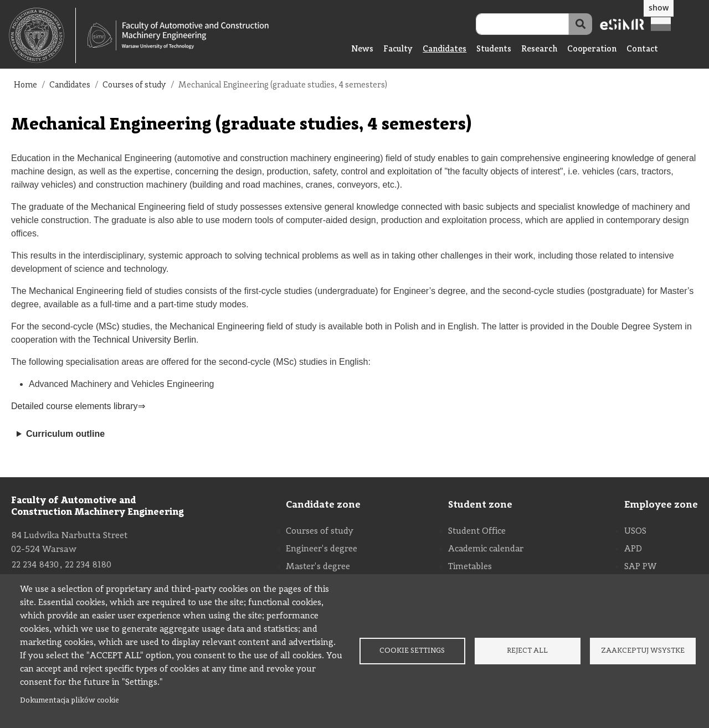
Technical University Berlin (144, 340)
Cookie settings (412, 651)
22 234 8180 (88, 565)
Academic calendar (486, 549)
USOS (635, 531)
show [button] (659, 7)
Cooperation (592, 50)
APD (633, 549)
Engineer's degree (322, 549)
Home (25, 86)
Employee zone (661, 505)
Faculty (398, 50)
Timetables (470, 567)
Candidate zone (323, 505)
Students (494, 50)
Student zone (480, 505)
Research (539, 50)
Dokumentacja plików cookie (70, 701)
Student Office (477, 531)
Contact (642, 50)
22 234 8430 (35, 565)
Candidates (445, 50)
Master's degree (318, 567)
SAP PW (640, 567)
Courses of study (134, 86)
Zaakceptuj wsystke (643, 651)
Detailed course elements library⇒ (78, 406)
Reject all (527, 651)
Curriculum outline (65, 434)
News (362, 50)
